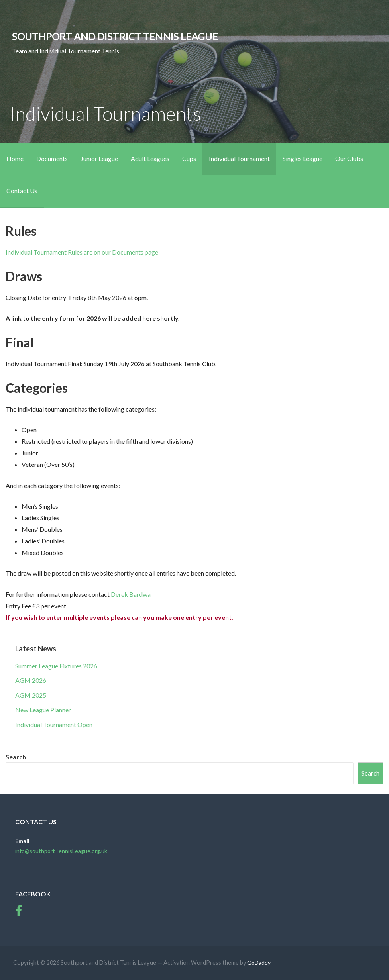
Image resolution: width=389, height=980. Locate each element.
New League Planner (43, 710)
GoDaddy (259, 963)
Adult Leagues (150, 158)
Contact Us (22, 191)
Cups (189, 158)
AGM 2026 (31, 680)
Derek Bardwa (131, 594)
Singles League (303, 158)
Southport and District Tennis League (115, 36)
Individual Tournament (239, 158)
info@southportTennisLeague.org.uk (61, 851)
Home (15, 158)
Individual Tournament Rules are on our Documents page (82, 252)
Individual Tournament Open (54, 724)
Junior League (99, 158)
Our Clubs (349, 158)
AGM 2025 (31, 695)
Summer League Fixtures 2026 (56, 666)
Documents (52, 158)
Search (16, 757)
